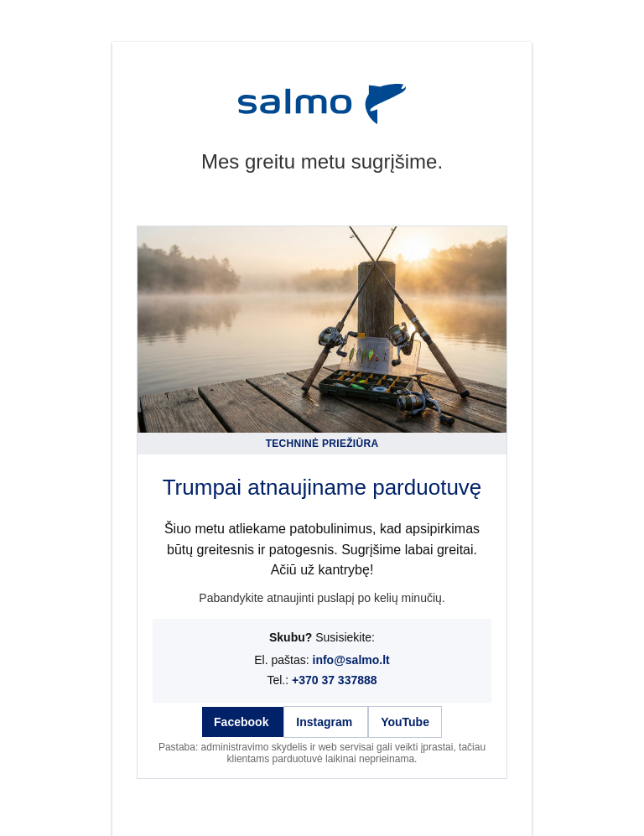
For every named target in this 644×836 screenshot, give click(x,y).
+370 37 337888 (335, 680)
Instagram (326, 722)
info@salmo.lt (351, 660)
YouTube (405, 722)
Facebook (243, 722)
